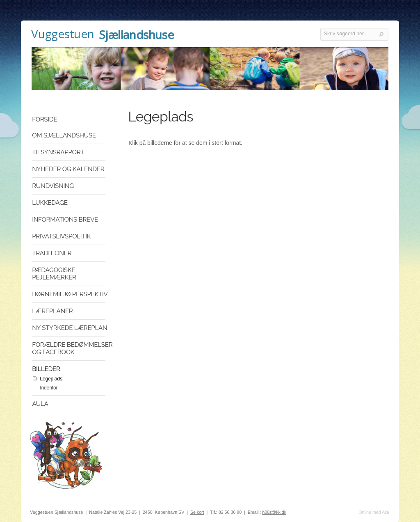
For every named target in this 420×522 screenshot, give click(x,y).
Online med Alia (374, 512)
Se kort (197, 512)
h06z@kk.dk (274, 512)
